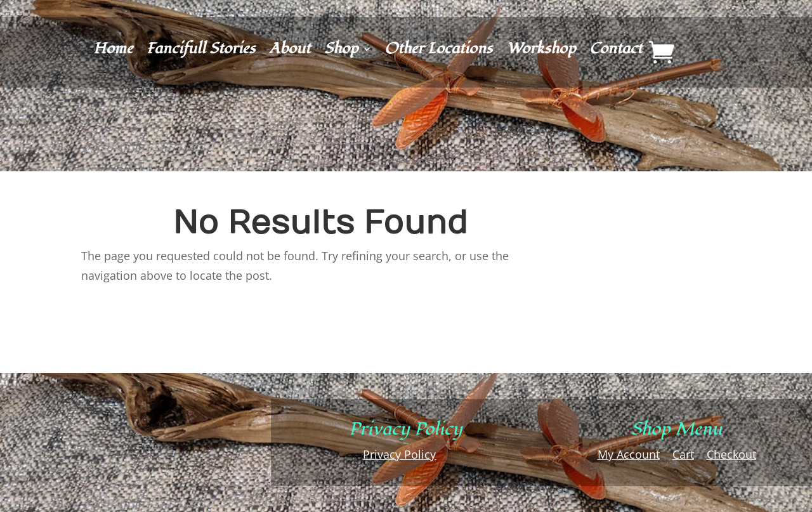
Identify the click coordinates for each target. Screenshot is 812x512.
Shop (341, 52)
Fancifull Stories (201, 52)
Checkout (731, 454)
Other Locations (438, 52)
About (290, 52)
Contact (616, 52)
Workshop (541, 52)
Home (113, 52)
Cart (683, 454)
